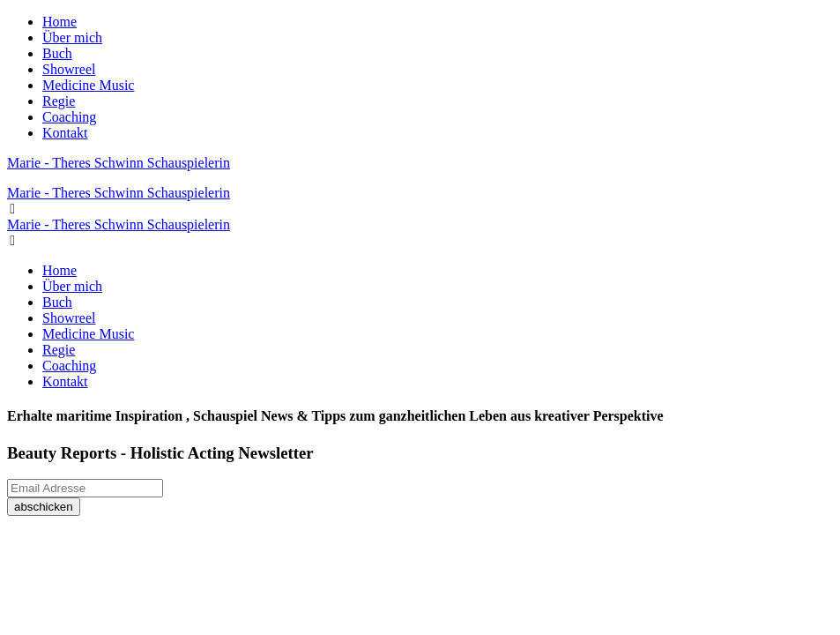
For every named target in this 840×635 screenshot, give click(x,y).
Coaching (69, 117)
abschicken (44, 507)
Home (59, 22)
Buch (57, 53)
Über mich (72, 37)
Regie (59, 101)
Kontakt (65, 133)
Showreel (69, 69)
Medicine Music (88, 85)
